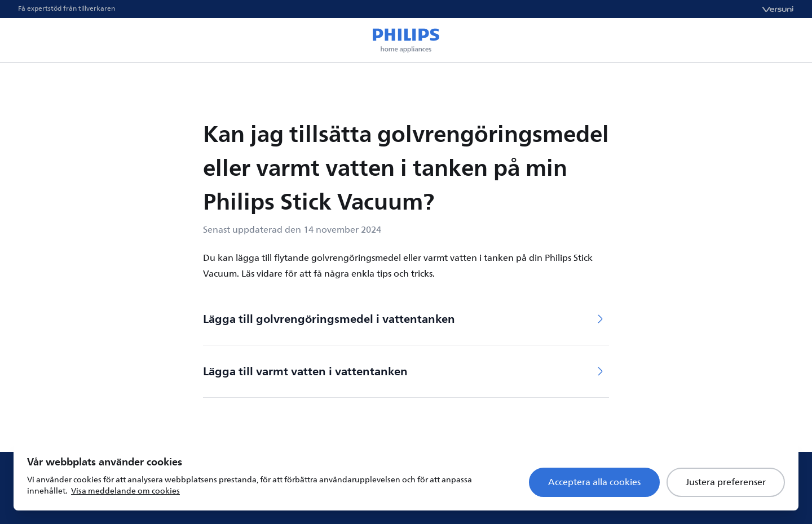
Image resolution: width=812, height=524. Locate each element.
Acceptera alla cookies (594, 482)
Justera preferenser (726, 482)
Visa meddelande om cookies (125, 491)
